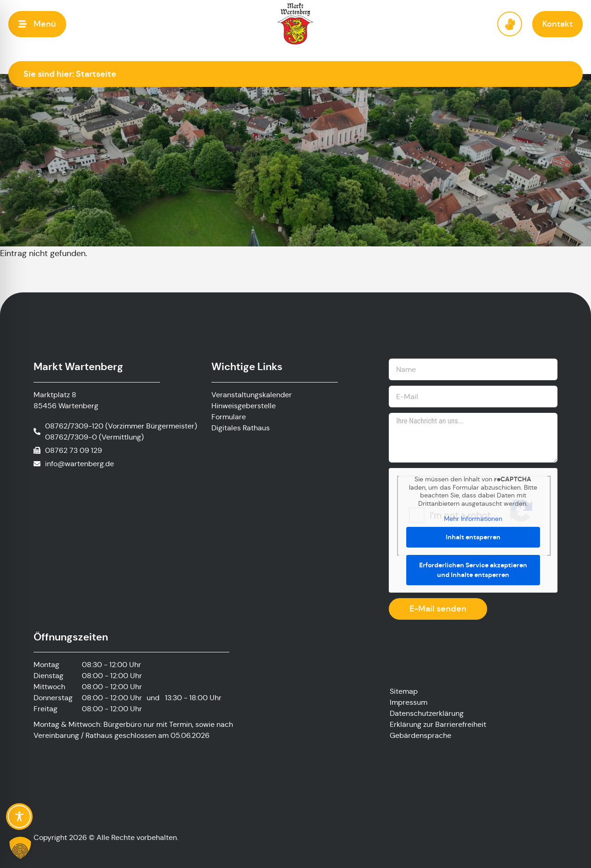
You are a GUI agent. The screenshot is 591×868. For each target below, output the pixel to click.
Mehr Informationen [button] (473, 519)
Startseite (96, 74)
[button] (37, 24)
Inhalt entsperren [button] (473, 537)
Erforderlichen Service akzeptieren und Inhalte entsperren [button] (473, 570)
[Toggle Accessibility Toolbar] (19, 817)
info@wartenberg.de (80, 464)
